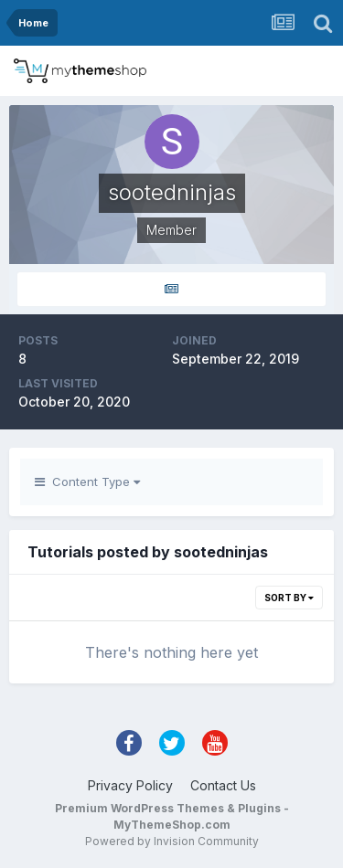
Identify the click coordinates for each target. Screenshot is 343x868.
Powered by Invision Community (172, 841)
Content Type (87, 482)
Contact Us (223, 785)
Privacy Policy (130, 785)
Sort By (289, 598)
